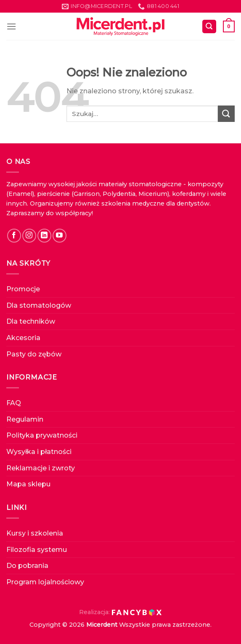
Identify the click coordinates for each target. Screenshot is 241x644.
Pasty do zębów (34, 354)
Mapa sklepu (28, 484)
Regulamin (25, 419)
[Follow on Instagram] (29, 236)
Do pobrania (27, 566)
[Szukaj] (209, 27)
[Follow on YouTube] (60, 236)
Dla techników (31, 321)
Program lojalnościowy (45, 582)
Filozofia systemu (37, 550)
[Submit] (226, 114)
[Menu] (11, 26)
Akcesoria (23, 338)
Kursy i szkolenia (35, 533)
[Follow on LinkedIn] (44, 236)
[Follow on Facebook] (14, 236)
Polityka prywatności (42, 435)
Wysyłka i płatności (39, 452)
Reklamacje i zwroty (41, 468)
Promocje (23, 289)
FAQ (14, 403)
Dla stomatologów (39, 305)
